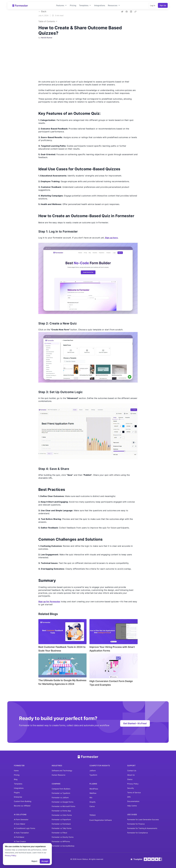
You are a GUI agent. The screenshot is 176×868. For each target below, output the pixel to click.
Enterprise (18, 797)
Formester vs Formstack (61, 824)
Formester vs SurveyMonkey (63, 846)
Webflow (93, 793)
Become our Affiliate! (22, 806)
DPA (129, 797)
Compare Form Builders (61, 789)
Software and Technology (62, 771)
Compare (56, 784)
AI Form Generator (21, 819)
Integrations (100, 5)
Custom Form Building (23, 801)
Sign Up (163, 5)
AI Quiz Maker (20, 824)
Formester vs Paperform (61, 819)
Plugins (17, 793)
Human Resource (58, 775)
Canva (92, 806)
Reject (34, 861)
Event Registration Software (101, 820)
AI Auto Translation (21, 833)
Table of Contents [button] (47, 21)
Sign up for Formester (49, 602)
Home (16, 771)
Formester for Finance (136, 824)
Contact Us (132, 771)
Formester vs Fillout (59, 833)
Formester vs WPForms (61, 841)
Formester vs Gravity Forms (63, 837)
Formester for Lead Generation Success (143, 819)
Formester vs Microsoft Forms (63, 806)
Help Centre (132, 806)
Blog (16, 779)
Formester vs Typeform (61, 793)
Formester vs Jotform (60, 798)
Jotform (93, 771)
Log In (153, 5)
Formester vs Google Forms (63, 802)
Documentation (133, 801)
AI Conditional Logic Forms (25, 828)
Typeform (93, 775)
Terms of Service (134, 793)
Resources (114, 5)
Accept (45, 861)
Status (130, 779)
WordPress (94, 789)
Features (62, 5)
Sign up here (111, 238)
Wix (91, 798)
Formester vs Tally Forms (62, 828)
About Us (131, 775)
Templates (85, 5)
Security (131, 788)
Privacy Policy (133, 784)
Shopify (93, 802)
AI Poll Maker (19, 837)
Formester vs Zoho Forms (62, 815)
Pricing (73, 5)
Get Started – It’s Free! (135, 723)
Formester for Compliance (137, 833)
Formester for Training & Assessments (142, 828)
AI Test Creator (20, 841)
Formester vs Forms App (61, 811)
